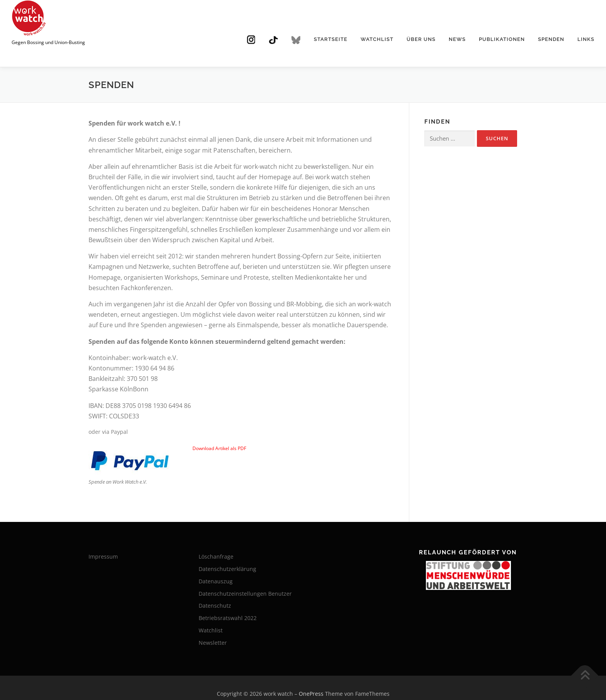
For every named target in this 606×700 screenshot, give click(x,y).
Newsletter (213, 643)
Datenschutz (215, 606)
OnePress (311, 694)
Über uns (421, 39)
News (457, 39)
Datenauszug (216, 581)
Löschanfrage (216, 556)
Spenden (551, 39)
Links (586, 39)
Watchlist (377, 39)
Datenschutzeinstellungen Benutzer (245, 594)
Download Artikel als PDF (219, 448)
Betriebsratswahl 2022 (228, 618)
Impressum (103, 556)
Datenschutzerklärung (227, 569)
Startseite (331, 39)
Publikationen (502, 39)
